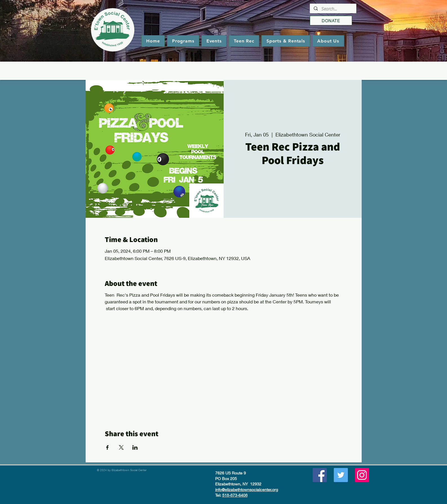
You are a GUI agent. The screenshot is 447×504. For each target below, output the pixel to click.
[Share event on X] (121, 447)
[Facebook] (320, 475)
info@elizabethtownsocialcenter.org (247, 490)
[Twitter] (341, 475)
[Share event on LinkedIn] (135, 447)
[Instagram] (362, 475)
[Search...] (333, 9)
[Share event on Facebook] (107, 447)
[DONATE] (331, 21)
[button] (183, 41)
